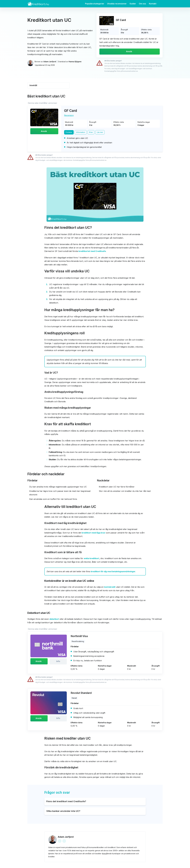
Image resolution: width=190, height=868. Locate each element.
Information (81, 132)
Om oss (142, 4)
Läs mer (100, 132)
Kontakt (153, 4)
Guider (133, 4)
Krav (91, 132)
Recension (69, 115)
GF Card (121, 20)
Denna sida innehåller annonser (43, 103)
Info (58, 661)
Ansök (129, 51)
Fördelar (69, 132)
